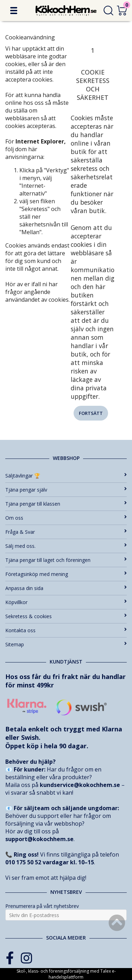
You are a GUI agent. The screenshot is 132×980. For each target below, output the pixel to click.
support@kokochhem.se (39, 839)
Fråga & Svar (66, 532)
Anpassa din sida (66, 588)
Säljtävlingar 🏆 (66, 476)
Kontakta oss (66, 630)
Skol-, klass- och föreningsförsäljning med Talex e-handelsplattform (66, 974)
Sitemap (66, 644)
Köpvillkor (66, 602)
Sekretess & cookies (66, 616)
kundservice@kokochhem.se (80, 785)
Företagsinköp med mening (66, 574)
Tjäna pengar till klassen (66, 504)
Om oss (66, 518)
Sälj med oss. (66, 546)
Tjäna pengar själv (66, 490)
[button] (14, 11)
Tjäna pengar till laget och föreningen (66, 560)
